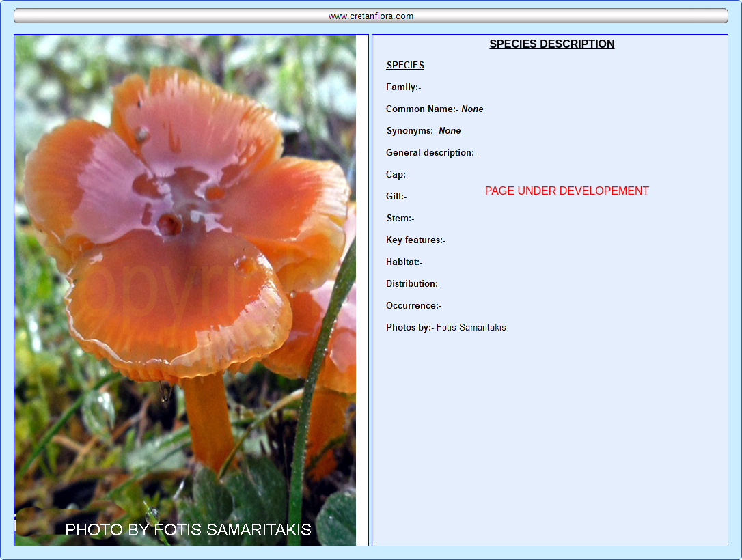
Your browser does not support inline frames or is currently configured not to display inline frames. (550, 290)
